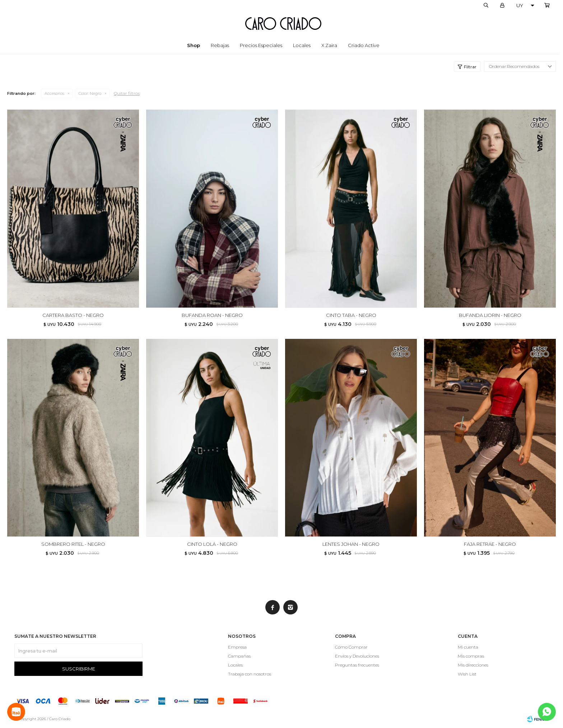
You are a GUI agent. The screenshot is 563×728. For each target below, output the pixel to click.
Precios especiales (261, 45)
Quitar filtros (127, 93)
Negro (90, 93)
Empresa (237, 647)
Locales (302, 45)
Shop (194, 45)
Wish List (467, 674)
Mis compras (471, 656)
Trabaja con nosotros (250, 674)
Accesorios (54, 93)
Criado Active (364, 45)
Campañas (239, 656)
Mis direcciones (473, 665)
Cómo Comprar (351, 647)
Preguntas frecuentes (357, 665)
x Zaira (329, 45)
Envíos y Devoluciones (357, 656)
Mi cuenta (468, 647)
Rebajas (220, 45)
